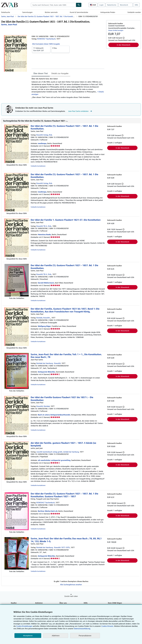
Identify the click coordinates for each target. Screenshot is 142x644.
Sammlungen (27, 12)
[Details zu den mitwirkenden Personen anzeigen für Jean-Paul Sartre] (9, 24)
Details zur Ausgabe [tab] (60, 73)
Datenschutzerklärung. (82, 628)
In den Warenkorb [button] (124, 45)
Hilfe (136, 5)
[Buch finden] (79, 5)
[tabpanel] (68, 88)
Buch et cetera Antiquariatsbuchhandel (54, 415)
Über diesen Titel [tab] (41, 73)
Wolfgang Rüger (44, 326)
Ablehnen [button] (56, 636)
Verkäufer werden (134, 12)
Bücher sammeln (51, 12)
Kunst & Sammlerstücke (79, 12)
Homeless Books (44, 234)
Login (101, 5)
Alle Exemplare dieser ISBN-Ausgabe (46, 44)
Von (41, 49)
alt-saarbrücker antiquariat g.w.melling (54, 460)
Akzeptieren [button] (28, 636)
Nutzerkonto (112, 5)
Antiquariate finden (108, 12)
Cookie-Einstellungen (24, 626)
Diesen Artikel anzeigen (116, 30)
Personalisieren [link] (85, 635)
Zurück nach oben (71, 596)
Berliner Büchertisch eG (48, 511)
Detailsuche (6, 12)
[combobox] (53, 5)
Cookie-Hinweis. (108, 626)
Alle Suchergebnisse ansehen (71, 584)
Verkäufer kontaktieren (38, 166)
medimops (42, 143)
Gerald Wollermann (46, 283)
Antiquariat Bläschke (47, 372)
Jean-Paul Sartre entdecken (80, 111)
